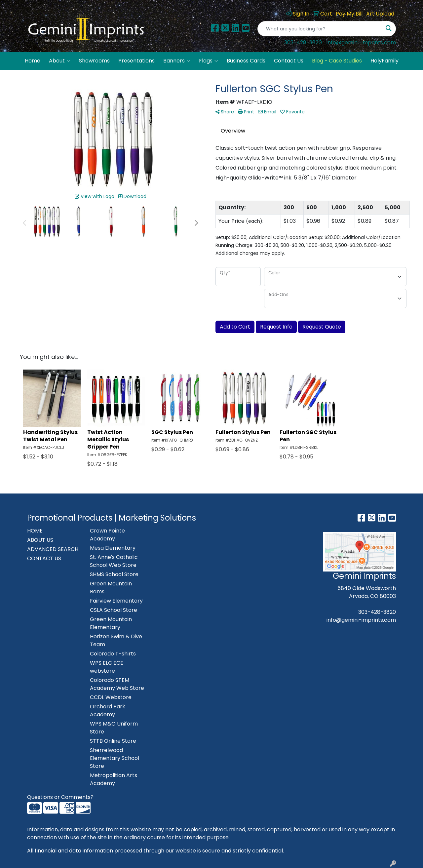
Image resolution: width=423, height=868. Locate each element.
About (60, 61)
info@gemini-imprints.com (361, 42)
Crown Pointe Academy (107, 535)
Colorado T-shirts (113, 654)
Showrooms (94, 61)
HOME (35, 531)
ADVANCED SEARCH (53, 549)
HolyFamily (385, 61)
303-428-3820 (303, 42)
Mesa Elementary (113, 548)
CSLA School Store (114, 610)
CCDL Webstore (111, 697)
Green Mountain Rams (111, 588)
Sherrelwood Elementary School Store (115, 758)
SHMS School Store (114, 574)
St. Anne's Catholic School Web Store (114, 561)
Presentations (136, 61)
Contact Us (289, 61)
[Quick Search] (320, 29)
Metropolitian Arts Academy (114, 779)
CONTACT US (44, 558)
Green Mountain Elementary (111, 623)
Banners (177, 61)
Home (33, 61)
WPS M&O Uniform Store (114, 728)
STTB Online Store (113, 741)
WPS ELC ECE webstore (107, 667)
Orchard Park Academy (108, 710)
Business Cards (246, 61)
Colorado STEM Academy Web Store (117, 684)
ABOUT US (40, 540)
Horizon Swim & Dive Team (116, 640)
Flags (209, 61)
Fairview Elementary (116, 601)
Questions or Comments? (60, 797)
